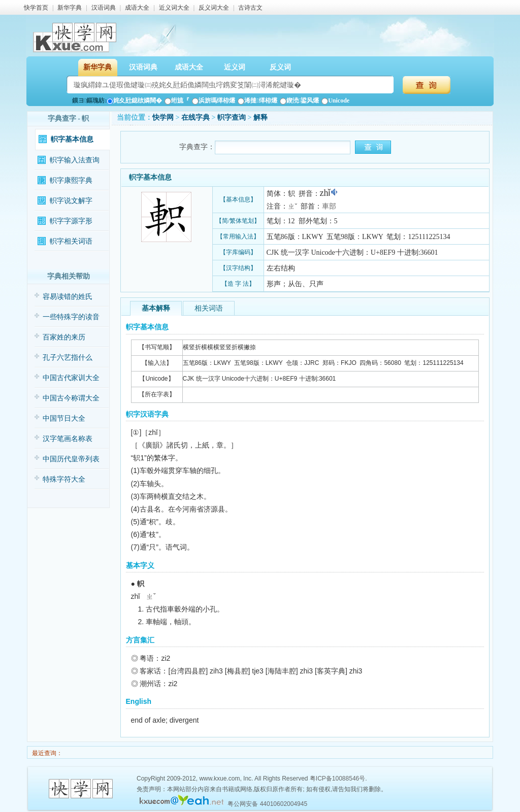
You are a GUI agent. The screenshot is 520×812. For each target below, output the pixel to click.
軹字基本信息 (72, 139)
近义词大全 (174, 8)
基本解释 (156, 308)
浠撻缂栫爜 (257, 100)
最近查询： (46, 753)
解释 (261, 117)
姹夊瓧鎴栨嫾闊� (134, 100)
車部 (329, 206)
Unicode (335, 100)
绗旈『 (177, 100)
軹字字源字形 (71, 221)
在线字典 (196, 117)
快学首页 (36, 8)
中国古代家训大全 (71, 378)
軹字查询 (232, 117)
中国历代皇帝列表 (71, 459)
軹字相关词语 (71, 241)
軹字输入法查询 (75, 160)
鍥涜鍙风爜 (299, 100)
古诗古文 (250, 8)
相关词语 (209, 308)
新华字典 (70, 8)
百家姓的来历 (64, 337)
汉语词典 (104, 8)
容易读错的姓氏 (68, 297)
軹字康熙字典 (71, 180)
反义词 (280, 67)
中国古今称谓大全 (71, 398)
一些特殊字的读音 (71, 317)
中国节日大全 (64, 418)
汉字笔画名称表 (68, 439)
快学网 (163, 117)
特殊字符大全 (64, 479)
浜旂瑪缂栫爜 (214, 100)
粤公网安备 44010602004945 (267, 804)
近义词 (235, 67)
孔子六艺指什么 (68, 358)
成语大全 (137, 8)
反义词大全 (214, 8)
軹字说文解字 (71, 201)
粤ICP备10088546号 (337, 779)
